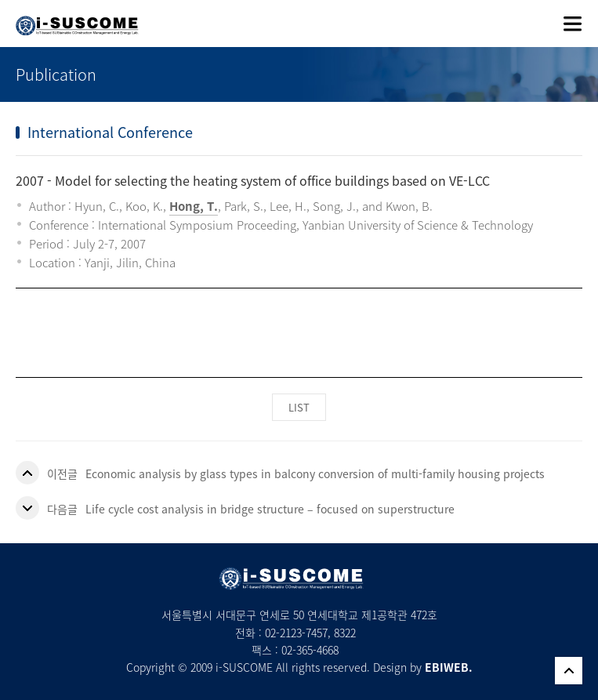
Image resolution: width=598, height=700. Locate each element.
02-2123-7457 (296, 633)
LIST (299, 407)
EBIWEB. (449, 667)
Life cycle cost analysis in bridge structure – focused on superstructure (270, 509)
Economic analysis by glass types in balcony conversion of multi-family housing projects (315, 473)
